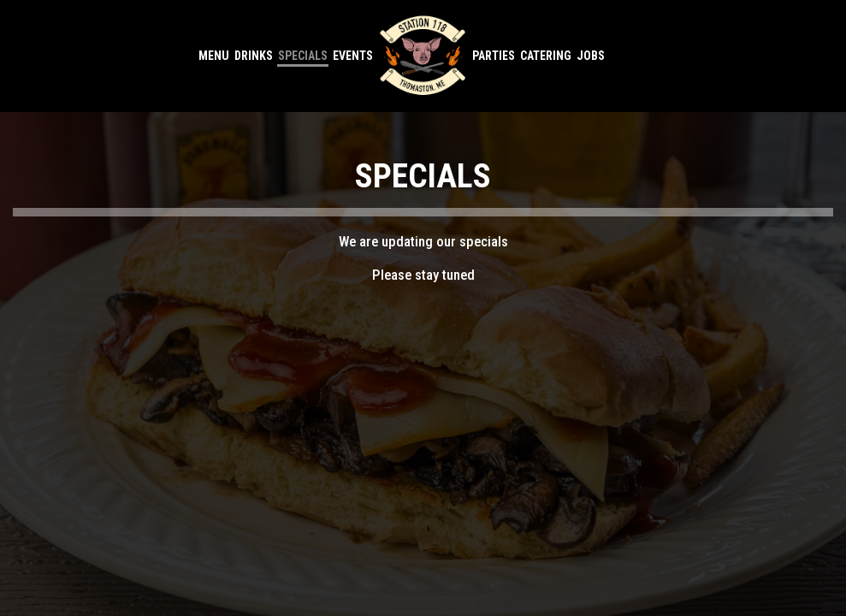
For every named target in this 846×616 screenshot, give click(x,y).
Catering (546, 56)
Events (353, 56)
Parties (494, 56)
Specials (303, 56)
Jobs (591, 56)
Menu (214, 56)
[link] (423, 56)
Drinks (254, 56)
